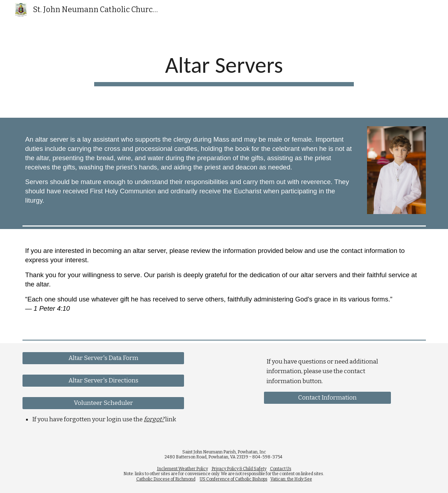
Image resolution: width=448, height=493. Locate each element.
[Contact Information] (327, 398)
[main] (224, 69)
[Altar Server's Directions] (103, 381)
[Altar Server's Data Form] (103, 358)
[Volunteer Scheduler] (103, 403)
